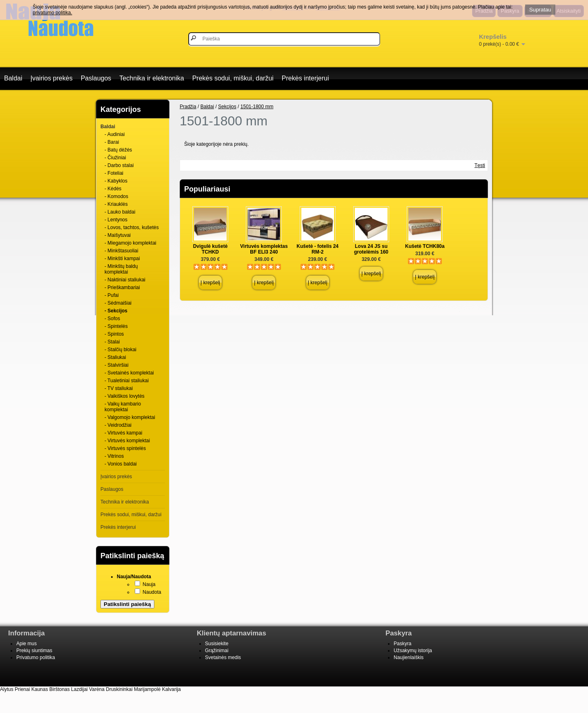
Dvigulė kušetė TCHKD (210, 249)
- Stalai (112, 342)
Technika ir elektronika (151, 78)
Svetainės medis (223, 657)
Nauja (149, 584)
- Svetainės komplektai (129, 373)
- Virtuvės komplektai (127, 441)
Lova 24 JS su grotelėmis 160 (371, 249)
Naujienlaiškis (409, 657)
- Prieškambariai (122, 287)
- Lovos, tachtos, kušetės (132, 227)
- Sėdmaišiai (118, 303)
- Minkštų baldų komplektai (121, 269)
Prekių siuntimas (34, 651)
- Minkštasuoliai (121, 251)
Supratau (540, 10)
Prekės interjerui (305, 78)
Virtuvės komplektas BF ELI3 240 (264, 249)
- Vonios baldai (121, 464)
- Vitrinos (114, 456)
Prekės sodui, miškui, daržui (233, 78)
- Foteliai (114, 173)
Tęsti (480, 165)
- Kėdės (113, 189)
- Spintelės (116, 326)
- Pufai (112, 295)
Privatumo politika (36, 657)
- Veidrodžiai (118, 425)
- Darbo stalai (119, 165)
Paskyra (402, 644)
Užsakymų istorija (413, 651)
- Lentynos (116, 220)
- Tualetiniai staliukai (127, 381)
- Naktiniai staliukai (125, 280)
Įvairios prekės (51, 78)
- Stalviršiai (117, 365)
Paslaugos (96, 78)
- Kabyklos (116, 181)
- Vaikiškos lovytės (125, 396)
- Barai (112, 142)
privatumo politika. (52, 13)
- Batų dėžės (118, 150)
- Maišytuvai (118, 235)
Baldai (13, 78)
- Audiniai (115, 134)
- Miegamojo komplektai (130, 243)
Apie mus (27, 644)
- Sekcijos (116, 311)
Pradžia (188, 107)
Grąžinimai (217, 651)
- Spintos (114, 334)
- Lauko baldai (120, 212)
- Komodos (116, 196)
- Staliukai (115, 357)
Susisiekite (217, 644)
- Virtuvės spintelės (125, 448)
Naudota (152, 592)
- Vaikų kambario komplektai (123, 407)
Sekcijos (227, 107)
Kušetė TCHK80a (425, 246)
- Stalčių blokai (120, 350)
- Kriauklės (116, 204)
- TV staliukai (119, 388)
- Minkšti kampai (122, 258)
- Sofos (112, 319)
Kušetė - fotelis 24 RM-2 (317, 249)
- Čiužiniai (115, 158)
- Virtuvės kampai (123, 433)
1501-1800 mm (257, 107)
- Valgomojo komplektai (130, 417)
